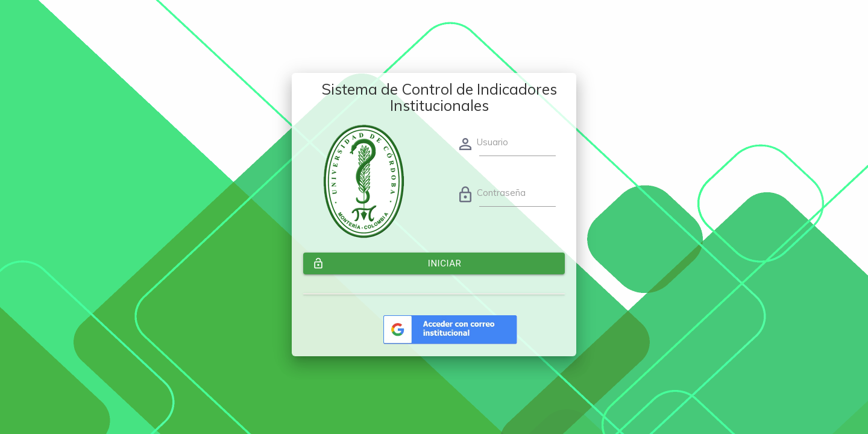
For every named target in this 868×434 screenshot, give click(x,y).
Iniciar (387, 263)
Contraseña (501, 193)
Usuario (492, 142)
